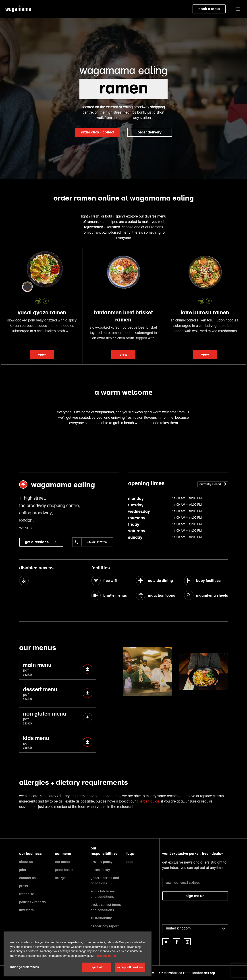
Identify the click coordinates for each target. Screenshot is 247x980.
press (24, 886)
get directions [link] (41, 542)
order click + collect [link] (98, 132)
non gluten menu (58, 718)
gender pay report (105, 926)
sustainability (101, 918)
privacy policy (102, 862)
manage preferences (25, 967)
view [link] (42, 354)
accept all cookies (130, 967)
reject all (97, 967)
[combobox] (195, 929)
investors (26, 910)
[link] (166, 942)
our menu (62, 862)
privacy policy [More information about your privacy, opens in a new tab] (107, 956)
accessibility (100, 870)
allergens (62, 878)
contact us (27, 878)
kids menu (58, 742)
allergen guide (148, 802)
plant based (64, 870)
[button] (238, 9)
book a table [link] (209, 9)
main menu (58, 669)
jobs (23, 870)
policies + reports (32, 902)
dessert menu (58, 694)
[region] (78, 954)
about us (26, 862)
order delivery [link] (150, 132)
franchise (27, 894)
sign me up (195, 896)
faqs (130, 862)
